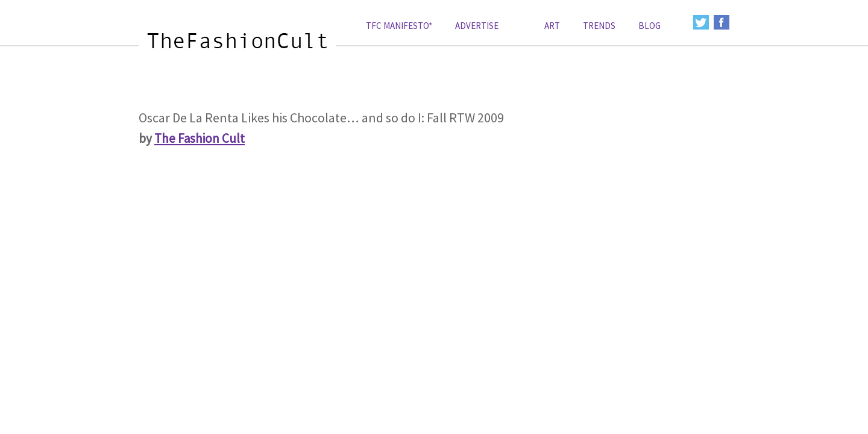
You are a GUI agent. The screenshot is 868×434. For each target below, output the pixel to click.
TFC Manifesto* (399, 26)
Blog (649, 26)
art (552, 26)
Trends (599, 26)
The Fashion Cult (200, 138)
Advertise (477, 26)
